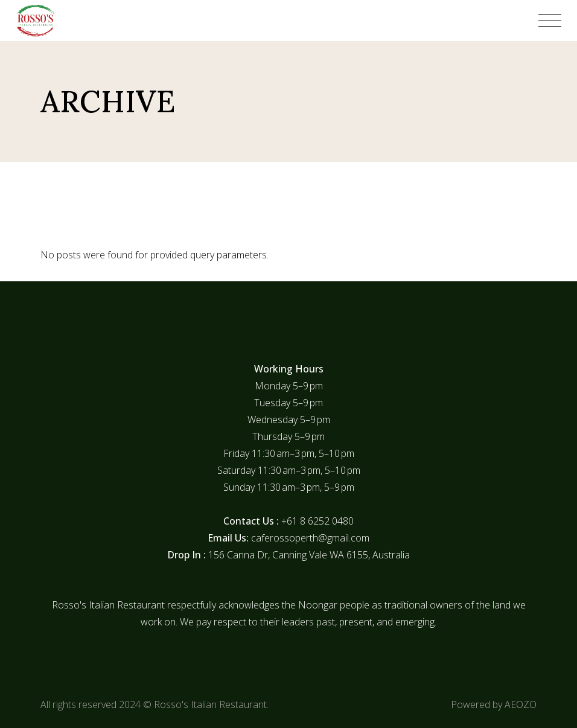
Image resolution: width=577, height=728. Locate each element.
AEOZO (521, 704)
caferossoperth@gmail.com (310, 538)
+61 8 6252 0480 (317, 521)
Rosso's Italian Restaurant (210, 704)
